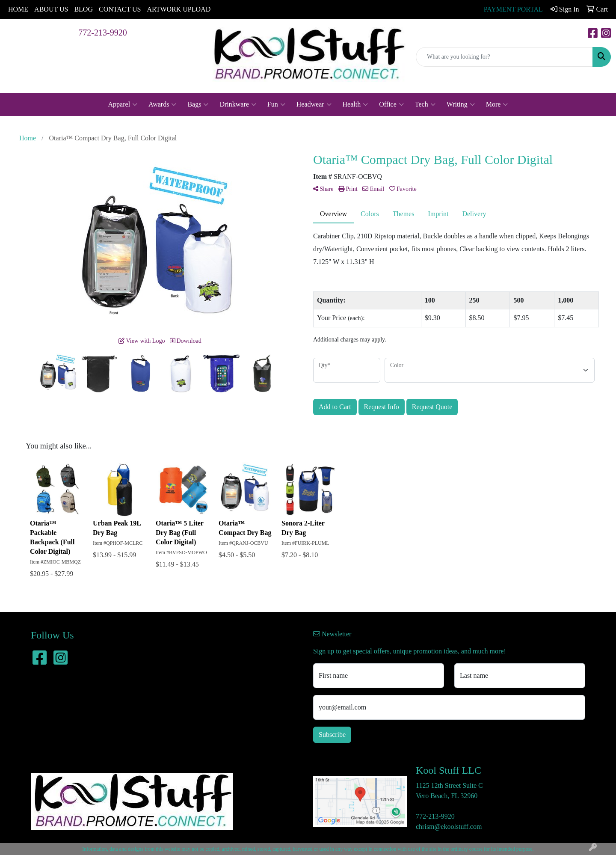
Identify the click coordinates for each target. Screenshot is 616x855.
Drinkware (238, 104)
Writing (461, 104)
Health (355, 104)
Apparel (123, 104)
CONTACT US (120, 9)
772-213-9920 (102, 33)
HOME (18, 9)
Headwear (314, 104)
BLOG (83, 9)
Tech (425, 104)
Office (391, 104)
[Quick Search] (504, 57)
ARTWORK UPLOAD (179, 9)
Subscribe (332, 735)
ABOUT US (51, 9)
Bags (198, 104)
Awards (162, 104)
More (497, 104)
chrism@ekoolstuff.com (449, 827)
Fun (276, 104)
